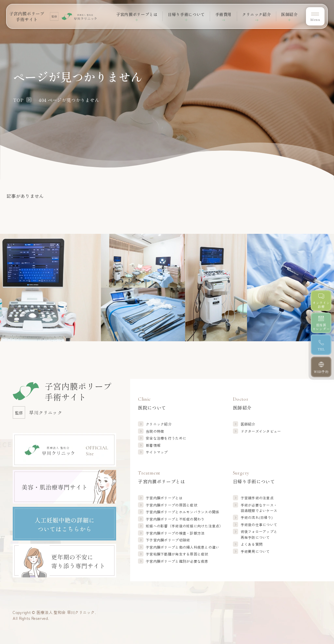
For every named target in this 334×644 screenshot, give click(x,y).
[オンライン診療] (321, 301)
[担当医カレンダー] (321, 323)
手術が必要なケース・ (259, 508)
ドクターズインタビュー (261, 431)
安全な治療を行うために (166, 438)
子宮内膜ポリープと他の (182, 547)
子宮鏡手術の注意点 (257, 498)
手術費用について (255, 551)
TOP (18, 100)
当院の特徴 (155, 431)
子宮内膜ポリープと (182, 512)
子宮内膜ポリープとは (164, 498)
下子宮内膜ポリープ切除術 (168, 540)
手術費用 (223, 14)
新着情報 (153, 445)
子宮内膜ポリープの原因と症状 (172, 505)
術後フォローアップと (259, 534)
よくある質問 (252, 544)
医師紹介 (248, 424)
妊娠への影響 (184, 526)
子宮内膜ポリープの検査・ (175, 533)
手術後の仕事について (259, 525)
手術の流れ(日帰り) (257, 517)
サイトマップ (157, 452)
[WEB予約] (321, 367)
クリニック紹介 (256, 14)
